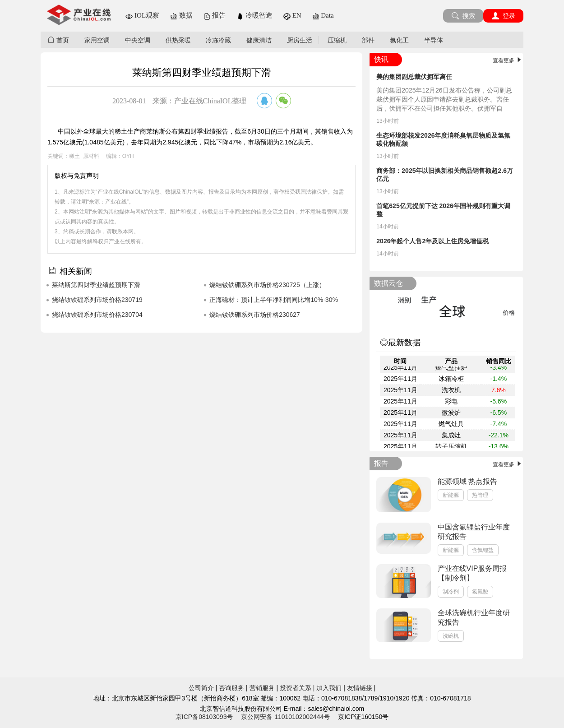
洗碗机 (451, 636)
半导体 (434, 40)
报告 (215, 15)
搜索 (463, 16)
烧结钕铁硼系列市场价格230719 (97, 300)
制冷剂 (451, 592)
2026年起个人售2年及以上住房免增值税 (432, 241)
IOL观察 (142, 15)
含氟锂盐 (483, 550)
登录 (503, 16)
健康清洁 (259, 40)
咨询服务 (231, 688)
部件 (368, 40)
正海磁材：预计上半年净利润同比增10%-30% (274, 300)
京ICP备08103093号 (204, 717)
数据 (181, 15)
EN (292, 15)
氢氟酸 (480, 592)
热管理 (480, 495)
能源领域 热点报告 (467, 481)
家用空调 (97, 40)
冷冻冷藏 (218, 40)
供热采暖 (178, 40)
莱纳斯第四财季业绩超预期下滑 (96, 285)
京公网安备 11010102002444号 (285, 717)
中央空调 (138, 40)
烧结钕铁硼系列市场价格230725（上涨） (267, 285)
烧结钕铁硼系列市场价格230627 (255, 315)
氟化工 (399, 40)
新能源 (451, 495)
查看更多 (508, 60)
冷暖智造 (254, 15)
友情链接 (360, 688)
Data (323, 15)
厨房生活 (300, 40)
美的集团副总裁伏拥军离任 (414, 77)
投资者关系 (296, 688)
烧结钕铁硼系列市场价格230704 (97, 315)
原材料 (91, 156)
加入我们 (329, 688)
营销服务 (262, 688)
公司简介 (201, 688)
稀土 (74, 156)
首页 (58, 40)
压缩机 (337, 40)
